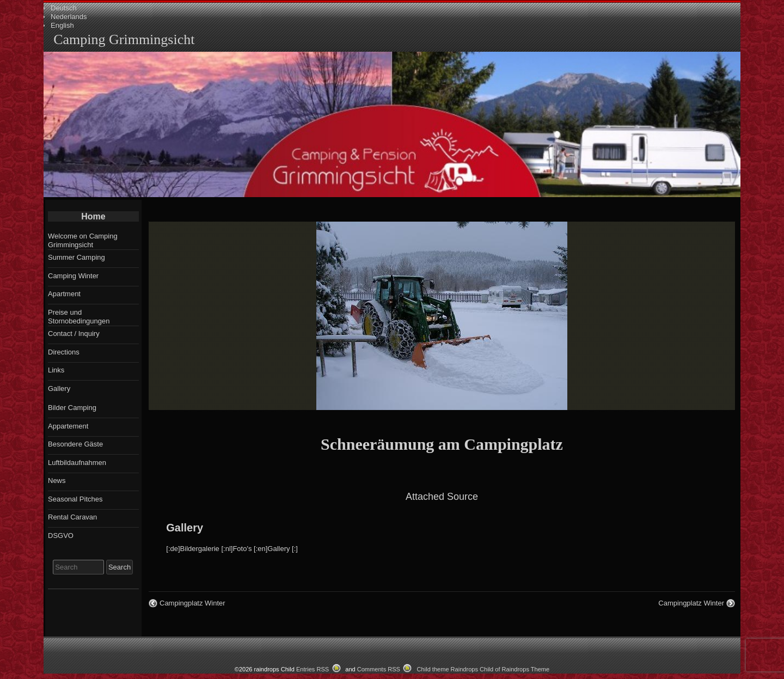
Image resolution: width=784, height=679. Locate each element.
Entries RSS (313, 669)
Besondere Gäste (75, 444)
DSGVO (61, 536)
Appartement (68, 426)
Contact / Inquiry (74, 334)
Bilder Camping (72, 408)
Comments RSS (379, 669)
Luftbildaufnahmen (77, 463)
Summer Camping (76, 257)
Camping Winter (73, 276)
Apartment (64, 294)
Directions (64, 352)
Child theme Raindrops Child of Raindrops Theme (483, 669)
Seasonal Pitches (75, 499)
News (57, 481)
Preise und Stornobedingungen (79, 317)
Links (56, 370)
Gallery (185, 528)
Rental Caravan (72, 517)
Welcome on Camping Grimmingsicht (83, 240)
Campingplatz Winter (192, 603)
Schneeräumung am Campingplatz (442, 444)
